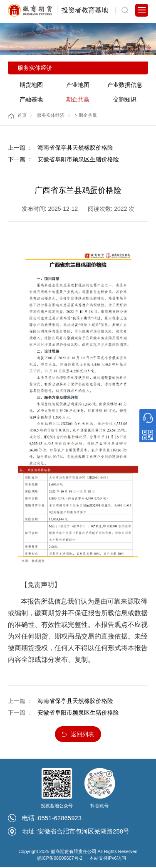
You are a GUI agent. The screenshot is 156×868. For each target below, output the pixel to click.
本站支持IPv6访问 (108, 859)
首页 (22, 115)
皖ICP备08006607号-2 (60, 859)
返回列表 (83, 735)
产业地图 (78, 85)
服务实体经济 (51, 115)
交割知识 (125, 99)
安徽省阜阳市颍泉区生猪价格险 (78, 159)
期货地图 (31, 85)
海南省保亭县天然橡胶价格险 (75, 148)
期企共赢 (78, 99)
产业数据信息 (125, 85)
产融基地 (31, 99)
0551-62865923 (60, 819)
